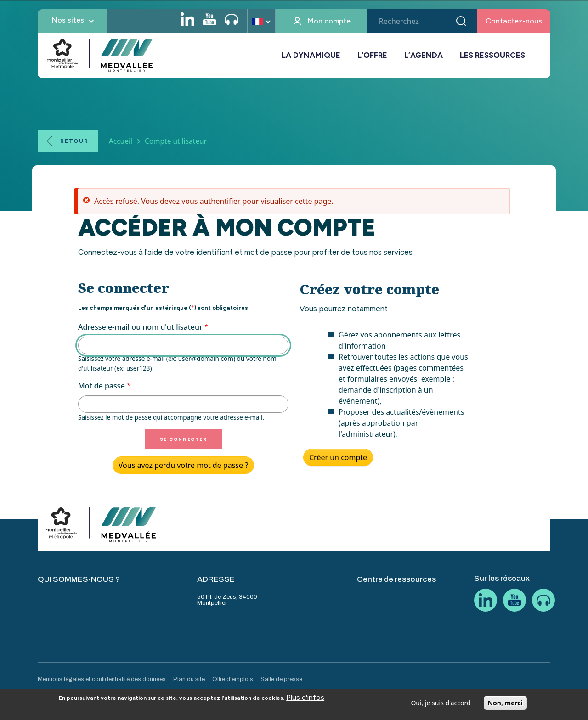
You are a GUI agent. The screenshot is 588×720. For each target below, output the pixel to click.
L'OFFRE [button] (372, 55)
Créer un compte (338, 457)
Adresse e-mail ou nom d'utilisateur (140, 327)
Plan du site (189, 679)
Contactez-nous (514, 21)
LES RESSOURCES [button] (492, 55)
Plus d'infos (305, 700)
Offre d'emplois (233, 679)
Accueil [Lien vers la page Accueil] (121, 141)
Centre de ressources (396, 579)
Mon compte (329, 21)
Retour (74, 141)
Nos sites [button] (68, 20)
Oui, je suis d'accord (441, 706)
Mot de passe (102, 386)
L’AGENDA (424, 55)
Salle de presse (281, 679)
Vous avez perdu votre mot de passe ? (183, 465)
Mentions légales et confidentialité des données (102, 679)
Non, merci (505, 706)
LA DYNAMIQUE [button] (311, 55)
